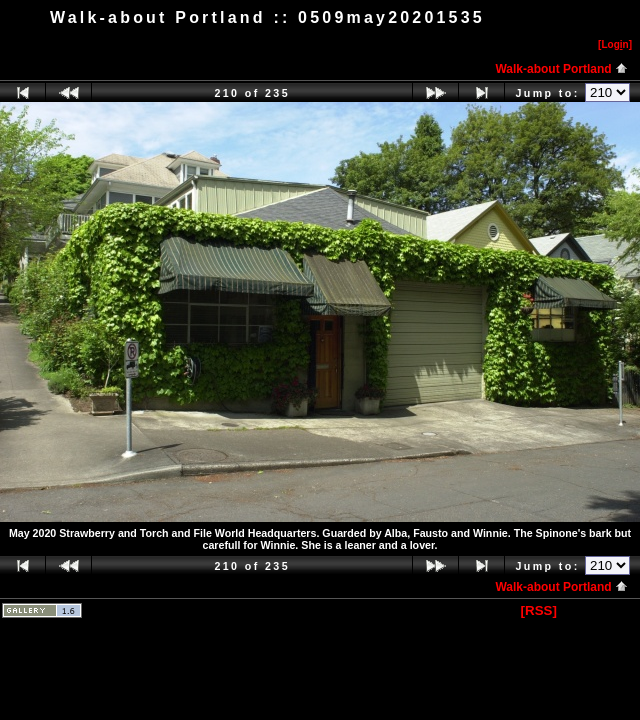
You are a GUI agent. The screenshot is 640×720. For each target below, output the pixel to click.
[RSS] (539, 610)
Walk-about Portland (561, 69)
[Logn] (615, 44)
